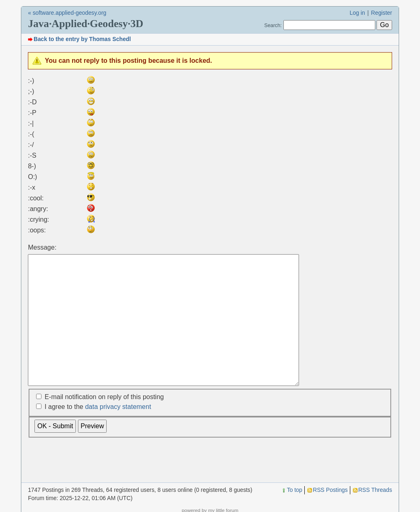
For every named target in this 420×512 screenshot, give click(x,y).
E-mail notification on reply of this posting (104, 423)
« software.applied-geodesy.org (67, 13)
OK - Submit (55, 452)
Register (382, 13)
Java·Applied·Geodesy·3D (86, 24)
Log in (357, 13)
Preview (92, 452)
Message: (42, 247)
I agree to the (98, 433)
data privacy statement (118, 433)
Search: (273, 25)
